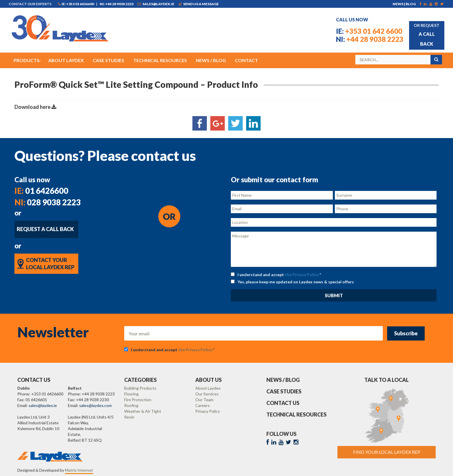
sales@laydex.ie (156, 4)
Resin (129, 417)
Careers (203, 405)
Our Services (207, 394)
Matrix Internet (79, 470)
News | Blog (404, 4)
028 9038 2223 (48, 202)
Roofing (131, 405)
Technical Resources (296, 414)
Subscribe (406, 333)
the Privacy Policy (302, 275)
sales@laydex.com (95, 405)
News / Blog (283, 380)
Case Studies (284, 391)
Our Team (204, 400)
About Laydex (208, 388)
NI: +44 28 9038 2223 (117, 4)
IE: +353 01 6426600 (76, 4)
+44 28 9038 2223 (370, 39)
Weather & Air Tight (143, 411)
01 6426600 (41, 191)
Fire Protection (138, 400)
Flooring (131, 394)
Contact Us (283, 403)
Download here (35, 107)
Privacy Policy (208, 411)
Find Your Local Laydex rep (387, 452)
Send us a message (198, 4)
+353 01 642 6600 (369, 31)
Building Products (140, 388)
